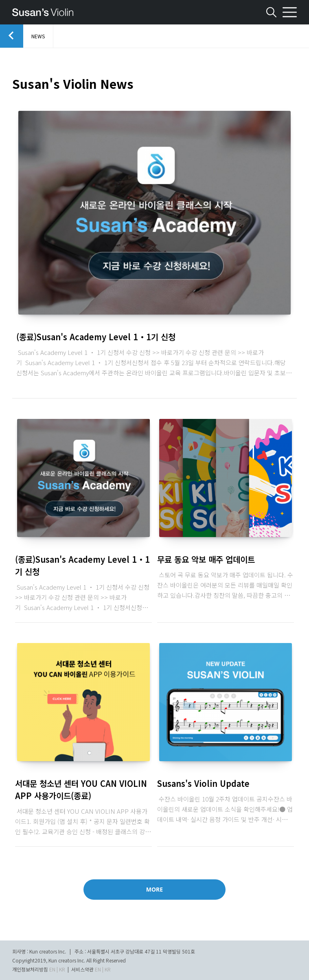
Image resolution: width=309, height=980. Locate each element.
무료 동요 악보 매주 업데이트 (206, 559)
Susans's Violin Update (203, 783)
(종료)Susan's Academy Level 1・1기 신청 (96, 337)
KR (62, 969)
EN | (54, 969)
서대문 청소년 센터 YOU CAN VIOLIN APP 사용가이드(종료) (81, 790)
